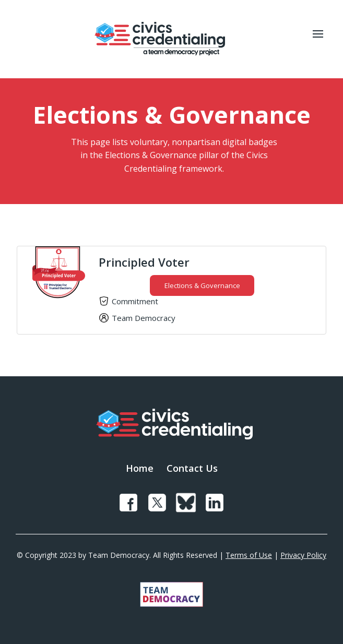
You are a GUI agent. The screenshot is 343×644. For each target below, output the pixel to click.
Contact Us (192, 468)
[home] (157, 39)
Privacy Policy (303, 555)
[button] (318, 39)
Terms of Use (249, 555)
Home (140, 468)
